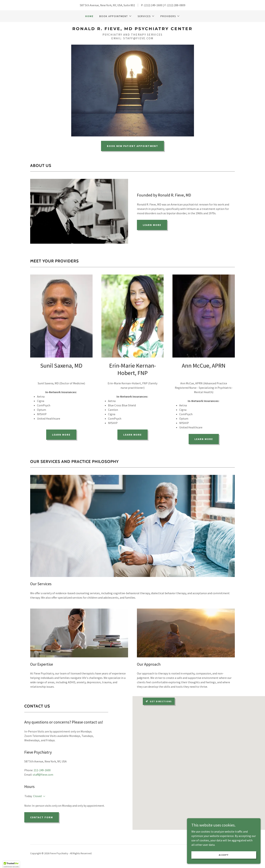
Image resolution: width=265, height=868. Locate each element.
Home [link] (89, 16)
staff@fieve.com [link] (43, 775)
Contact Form (42, 817)
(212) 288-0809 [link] (176, 5)
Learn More (152, 225)
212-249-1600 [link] (42, 770)
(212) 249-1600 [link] (153, 5)
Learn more (61, 435)
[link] (132, 29)
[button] (115, 16)
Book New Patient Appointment (132, 146)
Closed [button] (37, 796)
